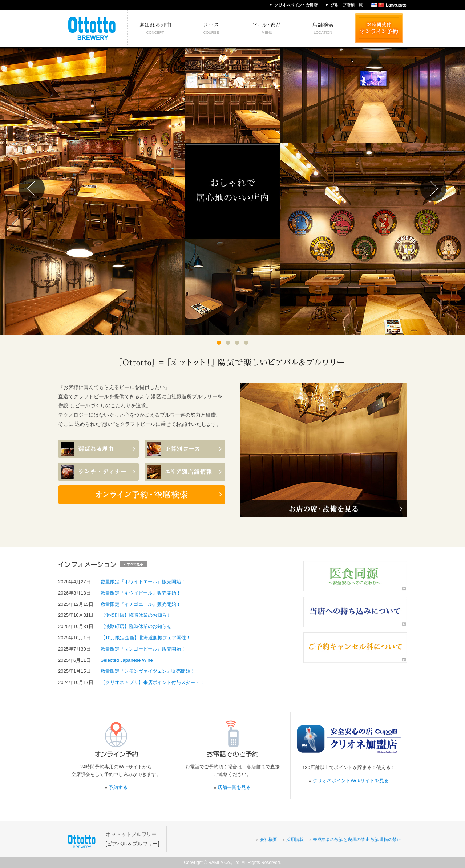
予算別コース (211, 28)
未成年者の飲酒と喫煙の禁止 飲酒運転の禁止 (357, 840)
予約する (118, 787)
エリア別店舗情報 (323, 28)
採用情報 (295, 840)
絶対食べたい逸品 (267, 28)
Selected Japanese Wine (127, 660)
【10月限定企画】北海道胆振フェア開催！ (146, 638)
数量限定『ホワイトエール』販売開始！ (143, 582)
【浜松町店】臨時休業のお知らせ (136, 615)
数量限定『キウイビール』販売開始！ (141, 593)
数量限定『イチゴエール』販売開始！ (141, 604)
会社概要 (268, 840)
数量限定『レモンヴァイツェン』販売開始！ (148, 671)
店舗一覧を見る (234, 787)
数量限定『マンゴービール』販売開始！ (143, 649)
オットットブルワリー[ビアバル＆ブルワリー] (133, 839)
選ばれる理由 (155, 28)
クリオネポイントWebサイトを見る (351, 781)
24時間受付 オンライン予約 (379, 28)
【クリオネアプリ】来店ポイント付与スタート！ (153, 682)
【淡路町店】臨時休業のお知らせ (136, 626)
